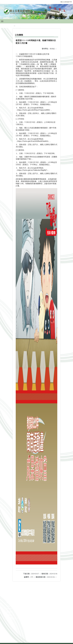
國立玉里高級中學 (66, 2)
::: (15, 26)
